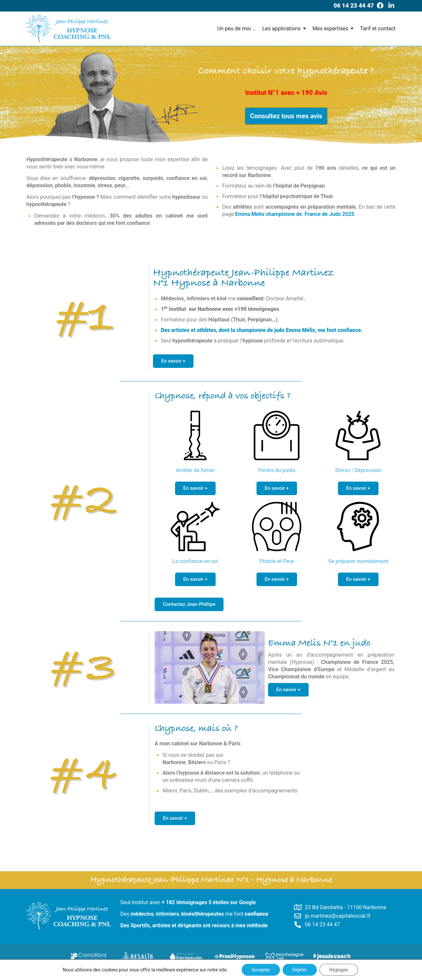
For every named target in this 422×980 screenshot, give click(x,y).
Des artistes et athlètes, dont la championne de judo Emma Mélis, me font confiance (261, 330)
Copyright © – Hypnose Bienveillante (170, 974)
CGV (281, 974)
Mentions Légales (254, 974)
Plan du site (220, 974)
